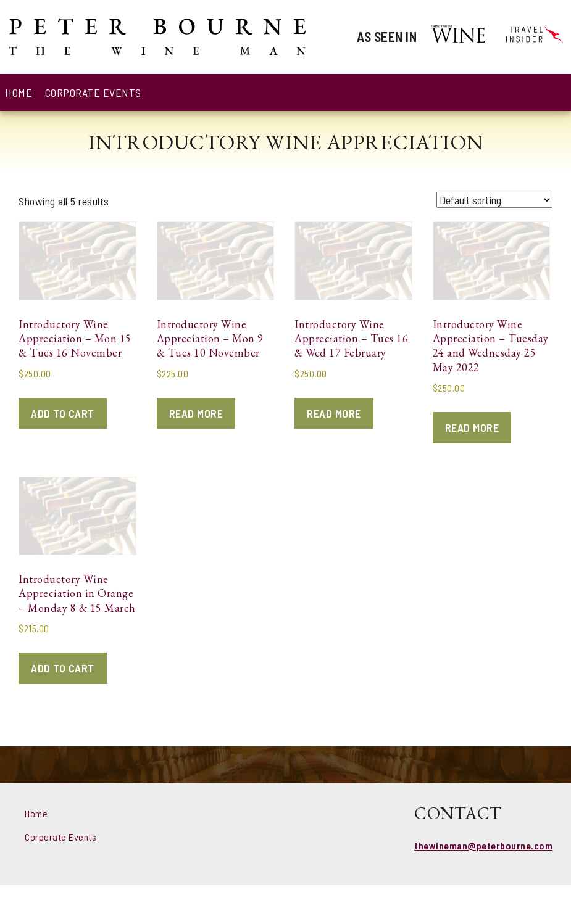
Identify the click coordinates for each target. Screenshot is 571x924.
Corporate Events (93, 93)
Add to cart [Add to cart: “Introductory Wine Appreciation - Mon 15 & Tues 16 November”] (63, 413)
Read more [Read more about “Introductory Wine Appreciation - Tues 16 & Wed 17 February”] (334, 413)
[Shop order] (494, 200)
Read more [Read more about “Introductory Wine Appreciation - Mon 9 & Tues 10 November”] (196, 413)
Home (19, 93)
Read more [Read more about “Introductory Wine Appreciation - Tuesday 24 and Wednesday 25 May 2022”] (472, 427)
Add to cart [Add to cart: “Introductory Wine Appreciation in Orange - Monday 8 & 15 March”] (63, 668)
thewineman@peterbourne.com (483, 845)
